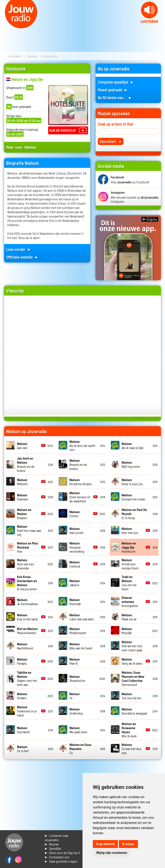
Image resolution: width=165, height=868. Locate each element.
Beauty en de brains (26, 464)
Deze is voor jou (132, 482)
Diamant (23, 497)
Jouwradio (15, 56)
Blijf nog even (131, 464)
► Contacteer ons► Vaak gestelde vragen (61, 859)
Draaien (24, 514)
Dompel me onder (134, 497)
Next (159, 26)
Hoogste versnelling (77, 547)
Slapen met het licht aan (27, 678)
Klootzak (75, 602)
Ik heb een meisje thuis (130, 564)
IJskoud (75, 564)
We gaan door (78, 730)
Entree (75, 514)
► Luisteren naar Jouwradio (57, 838)
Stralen (22, 696)
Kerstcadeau (27, 602)
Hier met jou (130, 531)
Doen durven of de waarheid (80, 497)
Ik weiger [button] (128, 844)
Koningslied (130, 602)
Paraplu (22, 661)
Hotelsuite (129, 547)
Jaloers (75, 583)
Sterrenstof (133, 678)
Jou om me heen (129, 583)
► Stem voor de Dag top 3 (62, 853)
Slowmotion (77, 678)
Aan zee (22, 446)
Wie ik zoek (129, 730)
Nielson (33, 56)
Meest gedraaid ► (113, 90)
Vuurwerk (23, 730)
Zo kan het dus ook (131, 749)
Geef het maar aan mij (29, 530)
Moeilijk (127, 631)
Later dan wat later (82, 617)
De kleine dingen (81, 482)
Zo (80, 749)
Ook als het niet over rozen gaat (132, 646)
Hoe (27, 547)
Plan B (75, 661)
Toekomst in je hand (27, 711)
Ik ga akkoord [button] (105, 844)
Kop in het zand (27, 617)
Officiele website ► (22, 257)
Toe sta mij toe (131, 696)
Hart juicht (76, 531)
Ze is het (23, 749)
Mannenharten (27, 631)
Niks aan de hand (81, 646)
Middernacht (78, 631)
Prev (6, 26)
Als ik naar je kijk (132, 446)
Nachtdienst (25, 646)
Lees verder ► (19, 249)
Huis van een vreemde (26, 564)
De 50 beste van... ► (115, 97)
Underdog (76, 711)
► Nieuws (52, 844)
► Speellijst (53, 848)
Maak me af (129, 617)
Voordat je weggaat (134, 711)
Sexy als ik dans (132, 661)
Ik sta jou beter (27, 583)
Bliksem (22, 482)
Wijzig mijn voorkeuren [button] (112, 853)
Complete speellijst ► (116, 82)
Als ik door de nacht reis (82, 446)
